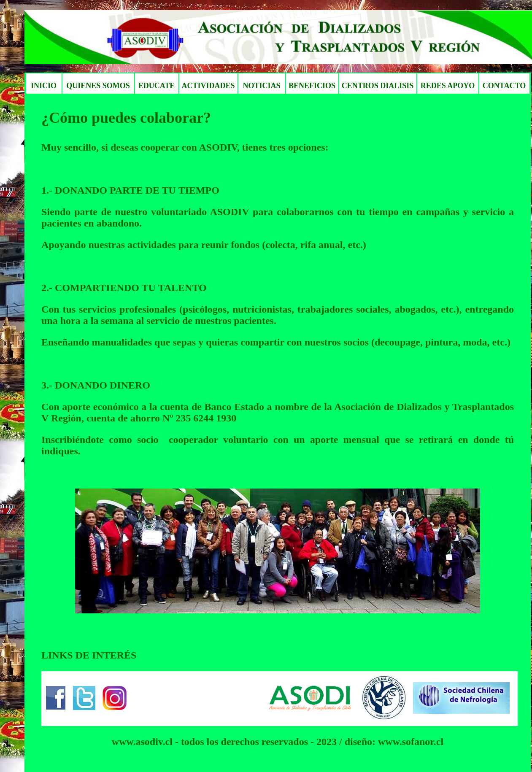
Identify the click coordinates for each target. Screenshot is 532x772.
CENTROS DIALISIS (378, 86)
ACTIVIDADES (208, 86)
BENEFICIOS (312, 86)
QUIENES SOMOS (98, 86)
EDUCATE (157, 86)
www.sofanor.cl (411, 742)
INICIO (44, 86)
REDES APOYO (448, 86)
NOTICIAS (261, 86)
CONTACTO (504, 86)
